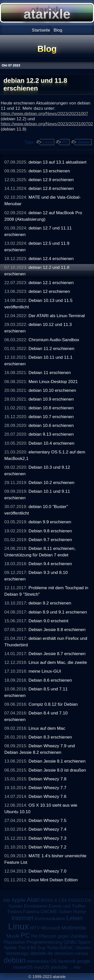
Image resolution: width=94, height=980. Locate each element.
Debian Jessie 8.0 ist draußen (57, 770)
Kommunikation (50, 919)
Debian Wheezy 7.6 (48, 796)
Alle (77, 967)
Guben (65, 912)
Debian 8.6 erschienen (50, 680)
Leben (74, 918)
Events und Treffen (67, 906)
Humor (80, 912)
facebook (67, 961)
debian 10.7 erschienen (51, 417)
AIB (7, 900)
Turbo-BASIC (60, 948)
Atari (33, 900)
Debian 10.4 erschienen (52, 443)
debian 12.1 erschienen (51, 283)
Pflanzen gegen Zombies (63, 936)
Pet (35, 936)
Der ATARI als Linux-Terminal (57, 316)
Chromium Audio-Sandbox (54, 340)
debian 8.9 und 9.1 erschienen (58, 612)
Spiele (10, 948)
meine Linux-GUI (45, 671)
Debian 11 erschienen (50, 373)
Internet (22, 918)
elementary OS (42, 961)
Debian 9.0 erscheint (49, 621)
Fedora (15, 912)
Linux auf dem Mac (47, 728)
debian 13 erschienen (49, 171)
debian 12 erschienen (49, 291)
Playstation (15, 942)
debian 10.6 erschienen (51, 425)
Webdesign (17, 953)
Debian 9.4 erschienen (50, 564)
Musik (13, 936)
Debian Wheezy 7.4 (48, 829)
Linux (48, 142)
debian (84, 142)
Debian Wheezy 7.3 (48, 838)
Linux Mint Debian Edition (53, 880)
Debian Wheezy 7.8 (48, 779)
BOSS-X (49, 900)
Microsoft (51, 928)
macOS (42, 967)
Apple (18, 900)
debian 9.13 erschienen (51, 434)
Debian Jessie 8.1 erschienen (57, 761)
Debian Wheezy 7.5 (48, 820)
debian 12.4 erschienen (51, 259)
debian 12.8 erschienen (51, 188)
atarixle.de (42, 953)
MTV (35, 928)
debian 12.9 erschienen (51, 180)
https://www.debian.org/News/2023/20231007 (44, 113)
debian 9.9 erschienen (50, 522)
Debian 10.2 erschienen (52, 482)
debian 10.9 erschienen (51, 399)
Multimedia (74, 928)
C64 (63, 900)
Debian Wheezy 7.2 (48, 847)
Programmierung (44, 942)
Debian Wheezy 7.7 (48, 788)
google (84, 961)
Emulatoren (36, 906)
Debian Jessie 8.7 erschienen (57, 654)
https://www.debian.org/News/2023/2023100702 (47, 124)
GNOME (49, 912)
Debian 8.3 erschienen (50, 737)
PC (65, 142)
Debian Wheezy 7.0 (48, 871)
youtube (59, 967)
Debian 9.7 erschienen (50, 540)
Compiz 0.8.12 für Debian (53, 704)
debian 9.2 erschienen (50, 603)
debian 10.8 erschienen (51, 408)
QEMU (70, 942)
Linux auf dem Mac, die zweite (58, 662)
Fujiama (31, 911)
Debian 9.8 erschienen (50, 531)
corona (81, 953)
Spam (84, 942)
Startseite (41, 30)
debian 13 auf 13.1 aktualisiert (58, 162)
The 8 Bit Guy (32, 948)
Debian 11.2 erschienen (52, 348)
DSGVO (76, 900)
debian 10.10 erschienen (52, 390)
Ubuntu (83, 948)
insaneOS (23, 967)
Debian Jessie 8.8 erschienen (57, 630)
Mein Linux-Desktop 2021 (53, 382)
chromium (64, 953)
